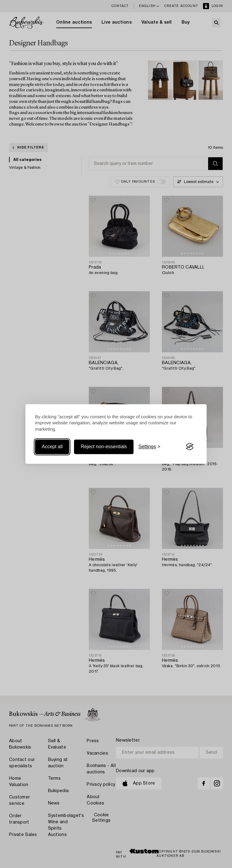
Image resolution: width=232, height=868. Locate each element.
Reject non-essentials (104, 447)
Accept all (52, 447)
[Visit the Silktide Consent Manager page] (190, 447)
